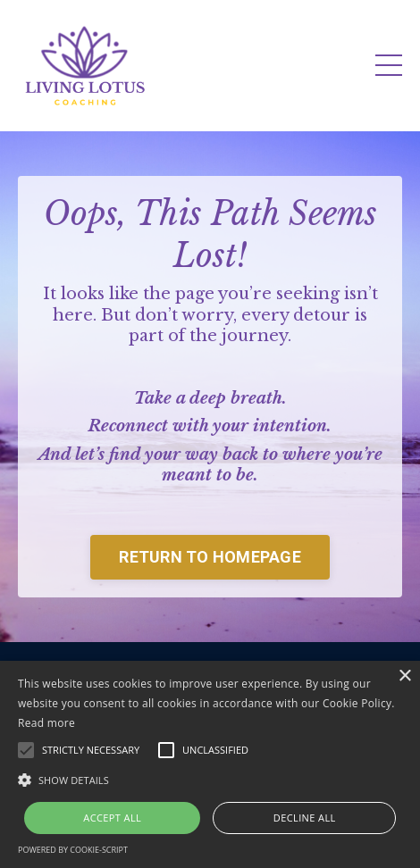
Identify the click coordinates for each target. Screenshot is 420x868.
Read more (46, 723)
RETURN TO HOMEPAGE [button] (210, 557)
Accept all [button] (112, 818)
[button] (210, 780)
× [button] (404, 676)
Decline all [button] (305, 818)
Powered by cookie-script (73, 850)
